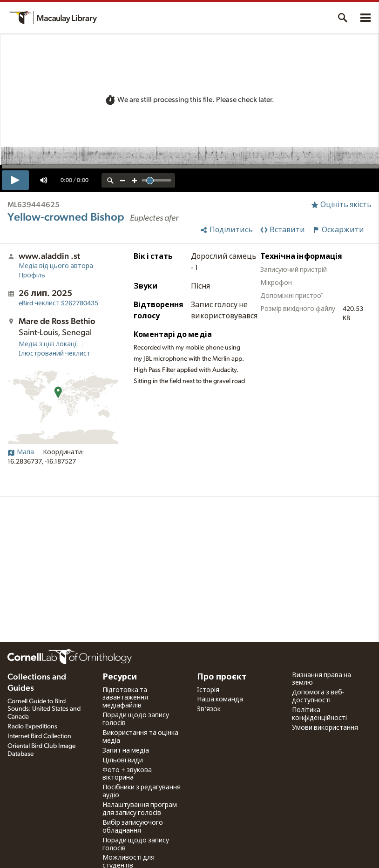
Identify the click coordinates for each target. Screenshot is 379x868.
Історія (208, 690)
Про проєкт (222, 677)
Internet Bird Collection (39, 736)
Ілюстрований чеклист (54, 354)
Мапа (21, 452)
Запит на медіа (126, 751)
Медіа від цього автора (56, 266)
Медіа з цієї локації (48, 344)
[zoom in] (135, 180)
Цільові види (123, 760)
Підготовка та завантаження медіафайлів (125, 698)
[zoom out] (122, 180)
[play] (15, 180)
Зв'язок (209, 709)
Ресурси (120, 677)
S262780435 (58, 303)
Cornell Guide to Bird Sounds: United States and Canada (44, 709)
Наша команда (220, 700)
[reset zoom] (110, 180)
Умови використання (325, 728)
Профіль (32, 276)
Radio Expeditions (32, 727)
